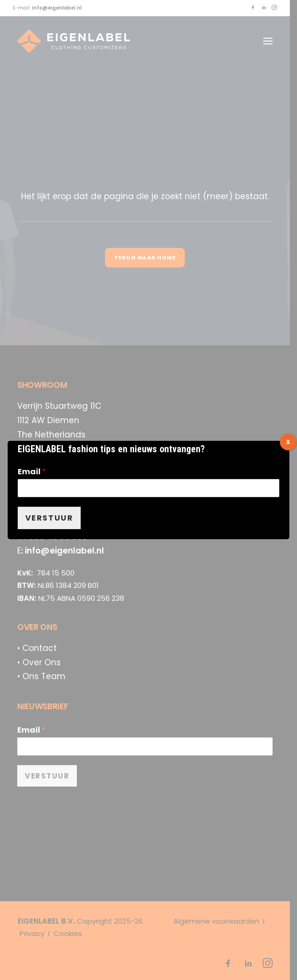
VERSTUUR (49, 518)
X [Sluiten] (288, 442)
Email (32, 472)
